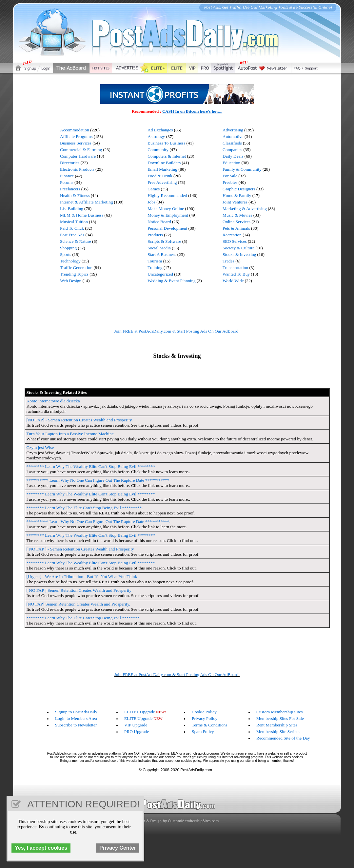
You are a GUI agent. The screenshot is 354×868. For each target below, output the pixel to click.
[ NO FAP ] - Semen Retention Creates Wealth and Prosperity (80, 549)
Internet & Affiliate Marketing (87, 202)
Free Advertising (162, 182)
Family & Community (242, 169)
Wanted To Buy (236, 274)
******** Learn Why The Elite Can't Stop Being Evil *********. (85, 508)
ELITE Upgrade (138, 718)
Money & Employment (168, 215)
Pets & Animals (236, 228)
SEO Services (235, 241)
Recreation (232, 235)
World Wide (233, 281)
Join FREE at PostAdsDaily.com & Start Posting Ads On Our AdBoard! (177, 331)
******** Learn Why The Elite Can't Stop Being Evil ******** (83, 618)
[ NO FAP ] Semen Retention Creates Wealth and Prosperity (79, 590)
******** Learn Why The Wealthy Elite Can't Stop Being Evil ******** (91, 466)
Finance (67, 176)
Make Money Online (166, 209)
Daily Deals (233, 156)
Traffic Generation (76, 268)
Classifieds (232, 143)
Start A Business (162, 254)
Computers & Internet (167, 156)
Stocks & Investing (239, 254)
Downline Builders (164, 163)
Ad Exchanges (160, 130)
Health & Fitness (75, 195)
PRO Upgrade (137, 732)
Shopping (68, 248)
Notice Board (159, 222)
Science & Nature (76, 241)
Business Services (76, 143)
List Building (72, 209)
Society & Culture (238, 248)
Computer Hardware (78, 156)
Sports (66, 254)
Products (155, 235)
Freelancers (70, 189)
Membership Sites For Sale (280, 718)
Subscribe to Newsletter (76, 725)
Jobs (151, 202)
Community (158, 150)
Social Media (159, 248)
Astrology (156, 136)
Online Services (236, 222)
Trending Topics (74, 274)
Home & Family (237, 195)
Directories (70, 163)
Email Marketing (162, 169)
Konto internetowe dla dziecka (53, 401)
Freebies (230, 182)
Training (155, 268)
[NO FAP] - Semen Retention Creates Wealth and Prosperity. (80, 420)
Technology (70, 261)
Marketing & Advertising (245, 209)
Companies (232, 150)
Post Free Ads (72, 235)
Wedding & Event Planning (172, 281)
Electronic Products (77, 169)
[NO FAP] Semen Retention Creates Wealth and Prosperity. (79, 604)
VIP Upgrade (136, 725)
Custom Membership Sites (279, 712)
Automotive (233, 136)
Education (231, 163)
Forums (67, 182)
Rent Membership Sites (277, 725)
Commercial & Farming (81, 150)
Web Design (71, 281)
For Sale (230, 176)
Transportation (235, 268)
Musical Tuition (74, 222)
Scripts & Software (164, 241)
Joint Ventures (235, 202)
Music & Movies (237, 215)
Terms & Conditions (210, 725)
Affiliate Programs (76, 136)
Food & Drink (160, 176)
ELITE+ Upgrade (140, 712)
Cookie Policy (204, 712)
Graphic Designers (239, 189)
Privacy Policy (205, 718)
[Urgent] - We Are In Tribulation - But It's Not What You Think (82, 577)
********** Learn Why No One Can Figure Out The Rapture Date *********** (98, 480)
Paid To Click (72, 228)
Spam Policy (203, 732)
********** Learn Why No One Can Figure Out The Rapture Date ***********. (98, 521)
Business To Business (166, 143)
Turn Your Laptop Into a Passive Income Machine (70, 434)
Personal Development (167, 228)
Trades (228, 261)
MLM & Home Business (82, 215)
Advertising (233, 130)
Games (154, 189)
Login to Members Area (76, 718)
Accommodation (75, 130)
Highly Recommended (167, 195)
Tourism (155, 261)
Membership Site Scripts (278, 732)
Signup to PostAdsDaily (76, 712)
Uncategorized (160, 274)
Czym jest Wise (40, 447)
